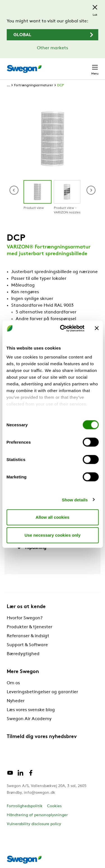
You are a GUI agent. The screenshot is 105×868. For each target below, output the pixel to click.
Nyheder (16, 701)
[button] (91, 190)
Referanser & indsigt (28, 636)
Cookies (54, 806)
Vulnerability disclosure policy (34, 824)
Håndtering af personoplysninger (37, 815)
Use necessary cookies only (52, 535)
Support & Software (27, 645)
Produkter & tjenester (30, 627)
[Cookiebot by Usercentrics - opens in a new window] (63, 328)
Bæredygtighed (23, 654)
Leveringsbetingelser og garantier (42, 692)
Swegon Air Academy (29, 719)
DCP (60, 85)
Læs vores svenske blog (31, 710)
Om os (13, 683)
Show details (75, 500)
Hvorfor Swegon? (25, 618)
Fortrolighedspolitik (25, 806)
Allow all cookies (53, 517)
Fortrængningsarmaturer (34, 85)
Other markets (53, 48)
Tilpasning (31, 548)
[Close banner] (97, 328)
